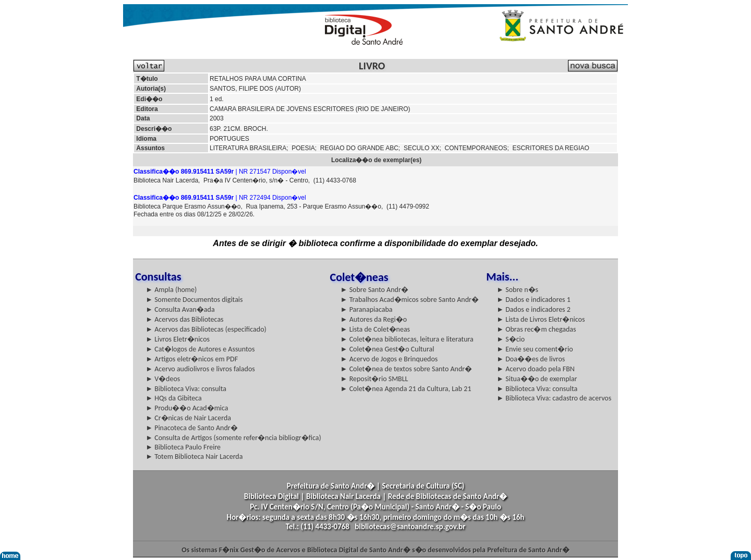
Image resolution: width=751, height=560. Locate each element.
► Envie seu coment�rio (535, 349)
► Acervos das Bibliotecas (184, 319)
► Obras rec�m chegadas (536, 329)
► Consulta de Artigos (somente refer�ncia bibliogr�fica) (233, 438)
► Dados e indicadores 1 (534, 300)
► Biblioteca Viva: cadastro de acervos (554, 398)
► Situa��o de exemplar (537, 379)
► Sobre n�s (517, 290)
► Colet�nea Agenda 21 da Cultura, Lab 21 (406, 389)
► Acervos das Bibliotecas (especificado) (206, 329)
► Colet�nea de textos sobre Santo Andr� (407, 369)
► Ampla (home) (171, 290)
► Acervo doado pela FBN (536, 369)
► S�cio (511, 339)
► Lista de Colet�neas (375, 329)
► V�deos (163, 379)
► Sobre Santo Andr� (374, 290)
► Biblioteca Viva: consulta (186, 389)
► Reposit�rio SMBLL (374, 379)
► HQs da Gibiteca (174, 398)
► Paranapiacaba (367, 309)
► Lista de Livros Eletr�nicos (541, 319)
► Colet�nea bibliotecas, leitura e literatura (407, 339)
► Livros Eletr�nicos (178, 339)
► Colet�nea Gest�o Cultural (387, 349)
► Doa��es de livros (531, 359)
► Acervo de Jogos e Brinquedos (389, 359)
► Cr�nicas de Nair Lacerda (188, 418)
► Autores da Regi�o (374, 319)
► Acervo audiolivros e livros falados (200, 369)
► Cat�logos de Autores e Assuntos (200, 349)
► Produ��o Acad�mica (187, 408)
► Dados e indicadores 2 (534, 309)
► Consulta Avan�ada (180, 309)
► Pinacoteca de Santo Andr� (192, 428)
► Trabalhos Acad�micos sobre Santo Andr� (410, 300)
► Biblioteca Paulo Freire (183, 447)
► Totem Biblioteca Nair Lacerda (194, 456)
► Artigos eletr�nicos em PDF (192, 359)
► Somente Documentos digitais (194, 300)
